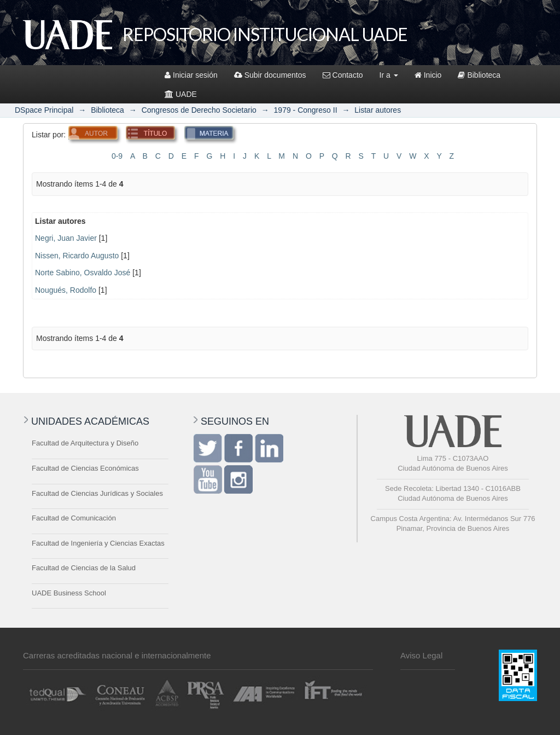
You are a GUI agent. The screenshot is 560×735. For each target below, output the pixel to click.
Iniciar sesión (191, 75)
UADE (181, 94)
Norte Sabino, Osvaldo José (83, 273)
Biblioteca (479, 75)
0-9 (117, 156)
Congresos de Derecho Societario (199, 110)
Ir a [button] (389, 75)
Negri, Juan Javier (66, 238)
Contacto (343, 75)
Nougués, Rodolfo (66, 290)
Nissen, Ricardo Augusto (77, 256)
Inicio (428, 75)
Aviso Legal (421, 655)
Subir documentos (270, 75)
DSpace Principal (44, 110)
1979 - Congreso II (306, 110)
